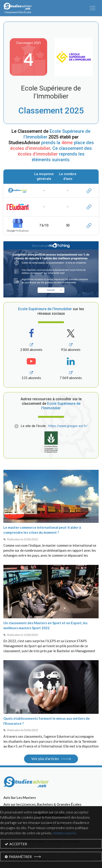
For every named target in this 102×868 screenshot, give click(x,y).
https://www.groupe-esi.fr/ (68, 426)
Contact (71, 848)
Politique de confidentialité (44, 848)
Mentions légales (34, 842)
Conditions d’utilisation (64, 842)
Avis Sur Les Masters (20, 798)
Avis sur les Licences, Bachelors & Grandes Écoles (42, 804)
